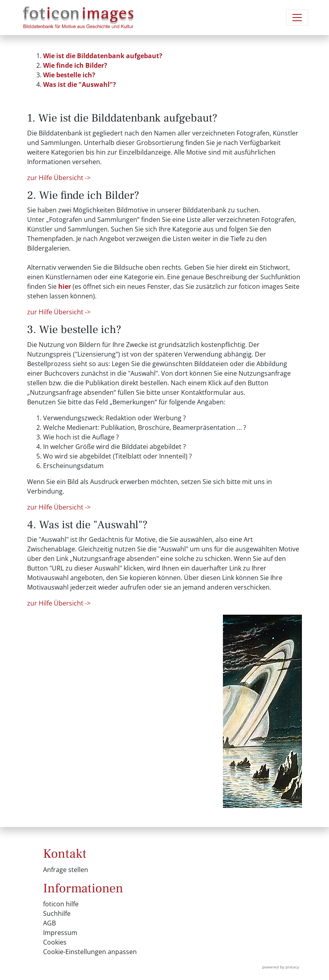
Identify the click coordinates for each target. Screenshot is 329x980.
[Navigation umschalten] (297, 18)
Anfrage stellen (66, 870)
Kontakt (65, 854)
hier (65, 286)
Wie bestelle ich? (69, 75)
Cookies (55, 942)
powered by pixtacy (281, 967)
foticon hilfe (61, 904)
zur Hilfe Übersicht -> (59, 178)
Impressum (60, 933)
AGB (49, 923)
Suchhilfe (57, 913)
